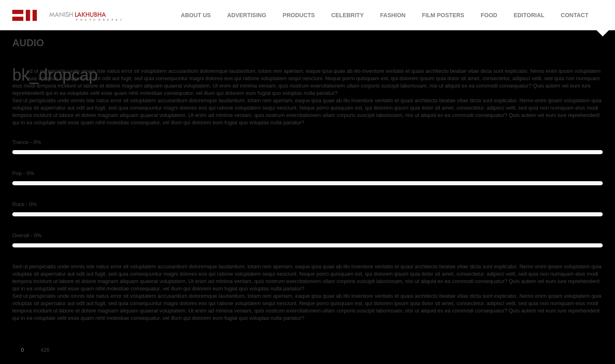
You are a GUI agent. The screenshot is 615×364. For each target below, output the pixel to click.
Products (299, 15)
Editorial (529, 15)
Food (489, 15)
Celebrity (347, 15)
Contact (575, 15)
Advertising (247, 15)
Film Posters (443, 15)
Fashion (393, 15)
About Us (196, 15)
